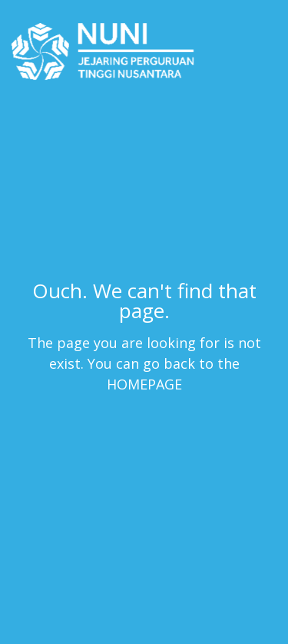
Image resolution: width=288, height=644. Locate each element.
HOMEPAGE (144, 383)
